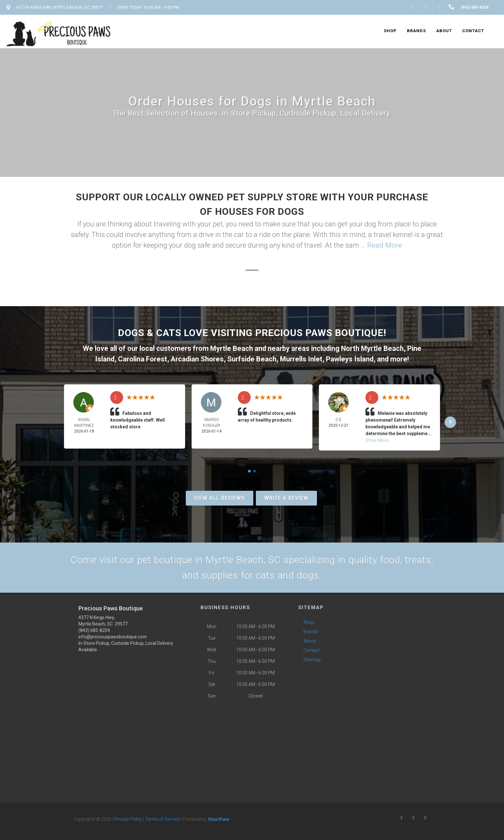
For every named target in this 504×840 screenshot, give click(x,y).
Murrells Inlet (301, 359)
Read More (385, 245)
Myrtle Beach (232, 348)
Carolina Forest (143, 359)
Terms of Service (162, 819)
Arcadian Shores (197, 359)
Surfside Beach (252, 359)
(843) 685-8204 (94, 630)
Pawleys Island (350, 359)
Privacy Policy (128, 819)
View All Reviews (220, 498)
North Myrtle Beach (372, 348)
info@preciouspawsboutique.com (113, 637)
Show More (377, 440)
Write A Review (286, 498)
